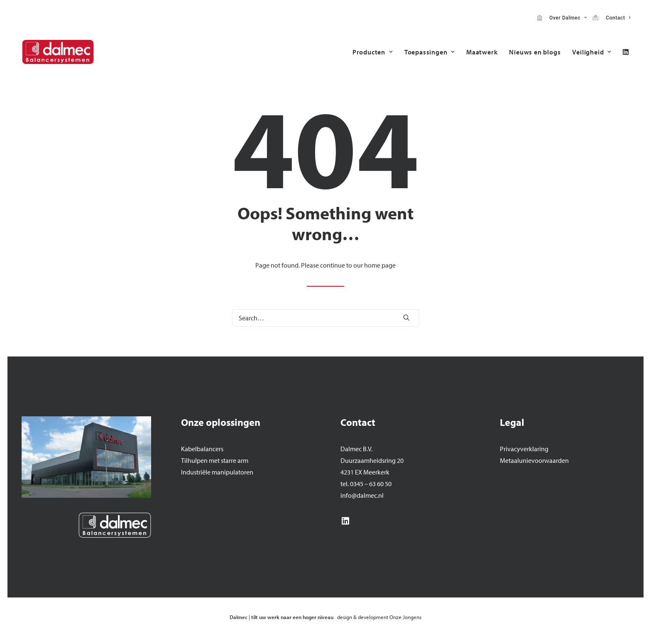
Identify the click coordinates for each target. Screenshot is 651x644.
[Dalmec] (58, 52)
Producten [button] (373, 52)
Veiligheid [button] (592, 52)
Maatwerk (482, 52)
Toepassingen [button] (430, 52)
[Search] (325, 318)
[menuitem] (562, 18)
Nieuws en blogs (535, 52)
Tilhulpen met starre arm (215, 460)
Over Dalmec (567, 18)
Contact (617, 18)
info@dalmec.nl (362, 495)
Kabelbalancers (202, 449)
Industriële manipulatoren (217, 472)
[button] (626, 52)
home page (380, 265)
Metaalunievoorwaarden (534, 460)
